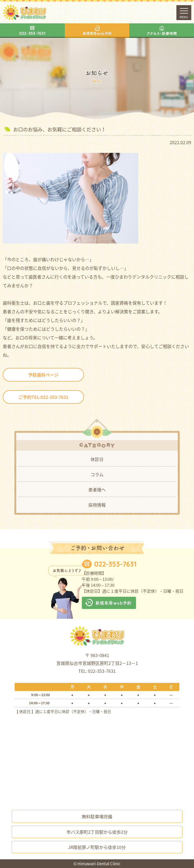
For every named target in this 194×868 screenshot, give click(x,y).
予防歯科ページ (43, 375)
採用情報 (97, 505)
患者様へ (97, 490)
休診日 (97, 459)
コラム (97, 474)
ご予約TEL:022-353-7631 (43, 397)
